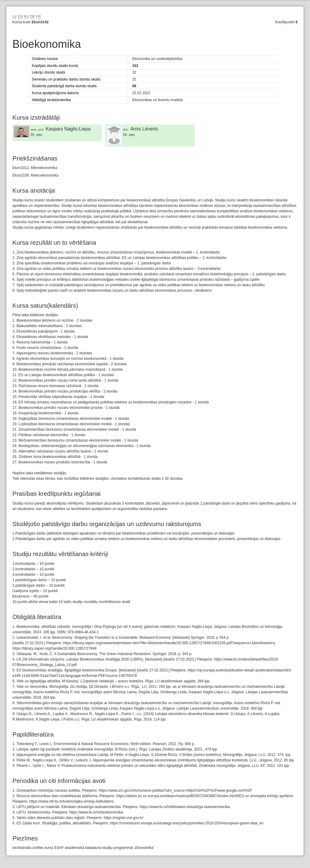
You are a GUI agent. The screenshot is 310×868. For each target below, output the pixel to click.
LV (15, 17)
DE (33, 17)
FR (38, 17)
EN (20, 17)
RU (26, 17)
